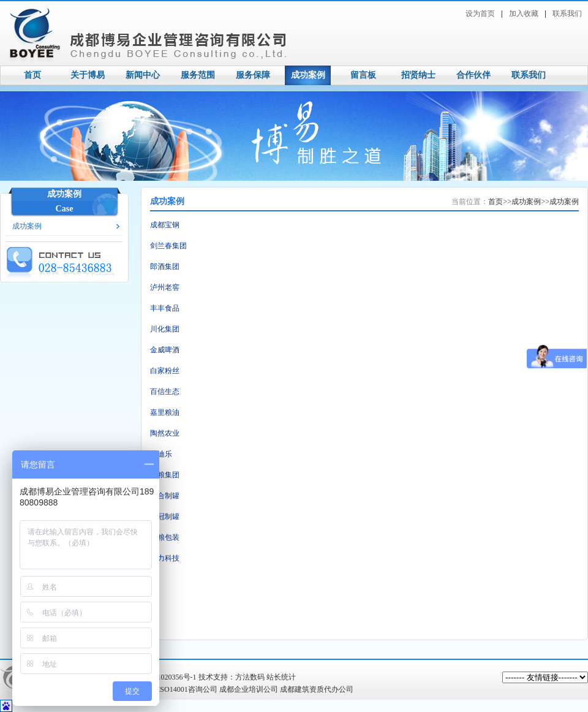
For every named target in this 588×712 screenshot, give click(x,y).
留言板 (363, 75)
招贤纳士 (418, 75)
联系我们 (567, 13)
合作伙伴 (473, 75)
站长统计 (281, 677)
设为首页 (480, 13)
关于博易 (88, 75)
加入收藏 (524, 13)
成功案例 (308, 75)
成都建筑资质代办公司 (317, 689)
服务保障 (253, 75)
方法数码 (250, 677)
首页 (32, 75)
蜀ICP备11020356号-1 (162, 677)
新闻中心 (143, 75)
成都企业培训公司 (249, 689)
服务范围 (198, 75)
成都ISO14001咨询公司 (180, 689)
